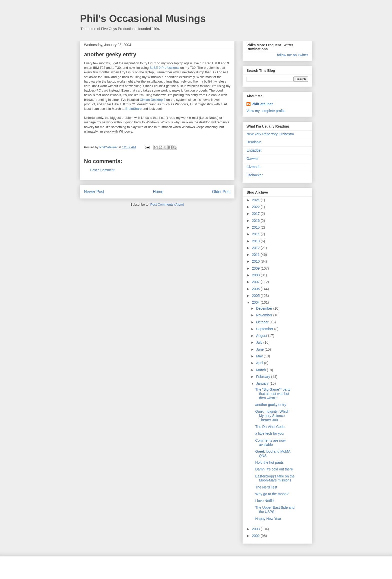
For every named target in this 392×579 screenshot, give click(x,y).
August (262, 336)
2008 (256, 275)
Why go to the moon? (272, 494)
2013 (256, 241)
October (263, 322)
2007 (256, 282)
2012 (256, 248)
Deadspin (254, 142)
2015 (256, 227)
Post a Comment (102, 170)
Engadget (254, 150)
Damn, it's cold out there (274, 469)
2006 (256, 289)
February (263, 377)
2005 (256, 296)
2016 (256, 221)
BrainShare (133, 109)
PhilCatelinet (262, 104)
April (260, 363)
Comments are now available (270, 443)
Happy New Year (268, 519)
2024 (256, 200)
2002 (256, 536)
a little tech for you (269, 433)
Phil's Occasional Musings (143, 19)
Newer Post (94, 192)
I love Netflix (265, 501)
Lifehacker (255, 175)
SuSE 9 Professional (164, 68)
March (261, 370)
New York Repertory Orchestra (270, 134)
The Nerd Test (266, 487)
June (260, 349)
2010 (256, 261)
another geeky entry (271, 405)
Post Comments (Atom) (167, 204)
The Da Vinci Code (270, 427)
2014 (256, 234)
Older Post (221, 192)
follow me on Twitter (293, 55)
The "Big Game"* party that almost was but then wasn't (273, 394)
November (264, 315)
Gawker (252, 159)
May (260, 356)
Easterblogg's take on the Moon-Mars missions (275, 478)
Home (158, 192)
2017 (256, 214)
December (264, 308)
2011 (256, 255)
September (265, 329)
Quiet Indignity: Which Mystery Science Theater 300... (272, 416)
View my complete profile (266, 111)
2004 (256, 302)
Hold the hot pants (269, 462)
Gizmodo (253, 167)
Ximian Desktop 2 (153, 100)
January (263, 383)
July (260, 342)
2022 (256, 207)
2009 (256, 268)
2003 (256, 529)
